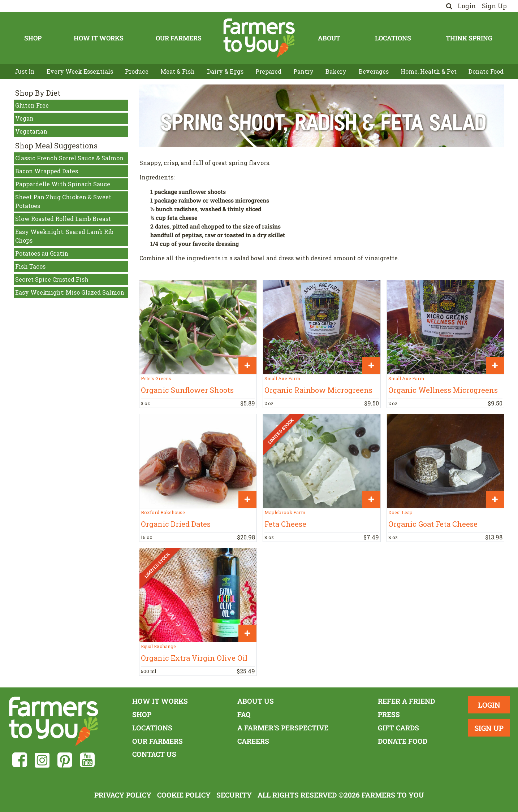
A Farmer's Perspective (283, 728)
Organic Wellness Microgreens (443, 390)
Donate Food (486, 71)
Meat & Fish (178, 71)
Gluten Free (32, 105)
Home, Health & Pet (429, 71)
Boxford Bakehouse (163, 512)
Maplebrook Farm (285, 512)
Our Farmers (179, 38)
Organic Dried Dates (176, 524)
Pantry (303, 71)
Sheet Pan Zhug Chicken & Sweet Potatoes (63, 201)
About (329, 38)
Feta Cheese (285, 524)
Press (389, 714)
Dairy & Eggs (225, 71)
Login (467, 6)
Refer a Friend (406, 701)
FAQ (244, 714)
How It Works (99, 38)
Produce (137, 71)
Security (234, 795)
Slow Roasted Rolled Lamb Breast (63, 219)
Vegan (24, 118)
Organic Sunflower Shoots (187, 390)
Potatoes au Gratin (42, 253)
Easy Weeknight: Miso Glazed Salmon (70, 292)
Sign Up (494, 6)
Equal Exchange (158, 646)
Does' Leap (400, 512)
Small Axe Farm (282, 378)
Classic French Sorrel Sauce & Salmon (69, 158)
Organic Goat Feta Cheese (433, 524)
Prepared (268, 71)
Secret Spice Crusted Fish (52, 279)
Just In (25, 71)
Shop (33, 38)
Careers (253, 741)
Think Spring (469, 38)
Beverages (374, 71)
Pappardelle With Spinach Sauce (63, 184)
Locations (393, 38)
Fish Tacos (30, 266)
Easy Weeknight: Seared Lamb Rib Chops (64, 236)
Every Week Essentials (80, 71)
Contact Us (154, 754)
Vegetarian (31, 131)
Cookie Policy (184, 795)
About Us (256, 701)
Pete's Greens (156, 378)
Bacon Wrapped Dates (47, 171)
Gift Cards (398, 728)
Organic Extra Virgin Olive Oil (194, 658)
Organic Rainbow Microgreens (318, 390)
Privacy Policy (123, 795)
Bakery (336, 71)
